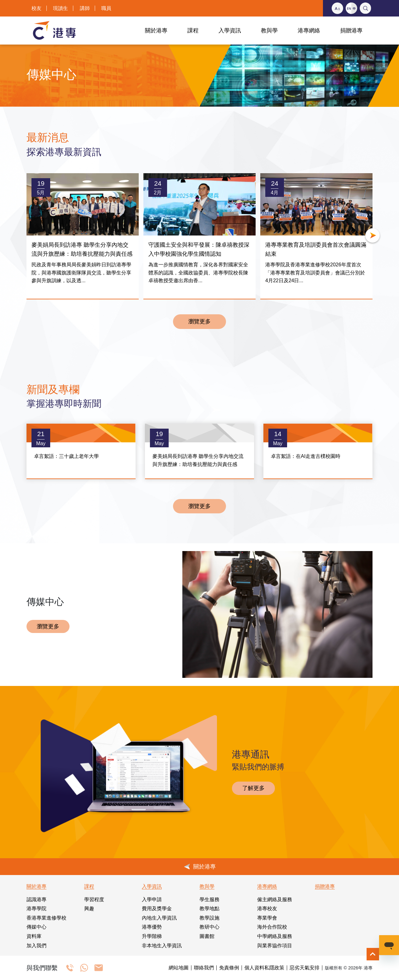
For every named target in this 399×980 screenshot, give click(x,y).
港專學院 (36, 909)
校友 (36, 8)
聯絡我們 (204, 968)
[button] (373, 236)
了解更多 (253, 788)
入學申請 (152, 899)
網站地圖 (179, 968)
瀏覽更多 (199, 321)
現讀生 (60, 8)
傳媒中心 (36, 927)
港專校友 (267, 909)
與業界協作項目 (275, 946)
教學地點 (209, 909)
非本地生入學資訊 (162, 946)
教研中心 (209, 927)
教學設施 (209, 918)
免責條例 (229, 968)
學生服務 (209, 899)
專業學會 (267, 918)
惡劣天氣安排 (305, 968)
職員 (106, 8)
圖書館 (207, 936)
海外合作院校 (272, 927)
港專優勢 (152, 927)
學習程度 (94, 899)
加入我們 (36, 946)
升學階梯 (152, 936)
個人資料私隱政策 (264, 968)
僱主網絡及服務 (275, 899)
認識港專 (36, 899)
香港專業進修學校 (46, 918)
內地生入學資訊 (159, 918)
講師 (85, 8)
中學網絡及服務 (275, 936)
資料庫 (34, 936)
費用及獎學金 (157, 909)
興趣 (89, 909)
